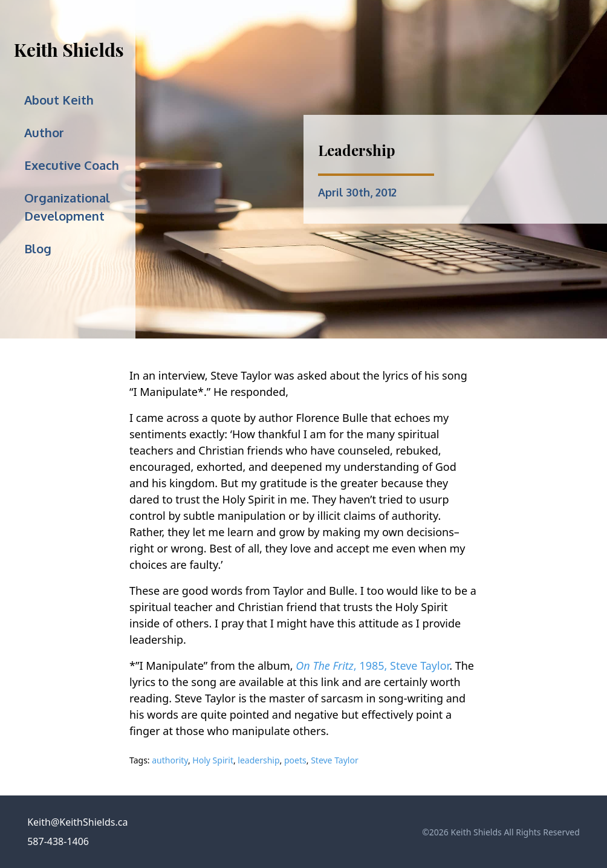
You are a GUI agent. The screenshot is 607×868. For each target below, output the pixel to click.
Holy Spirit (213, 760)
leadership (258, 760)
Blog (38, 248)
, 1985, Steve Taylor (372, 666)
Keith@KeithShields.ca (77, 822)
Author (44, 132)
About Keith (59, 100)
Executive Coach (72, 165)
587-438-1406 (58, 841)
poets (295, 760)
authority (170, 760)
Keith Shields (69, 50)
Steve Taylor (335, 760)
